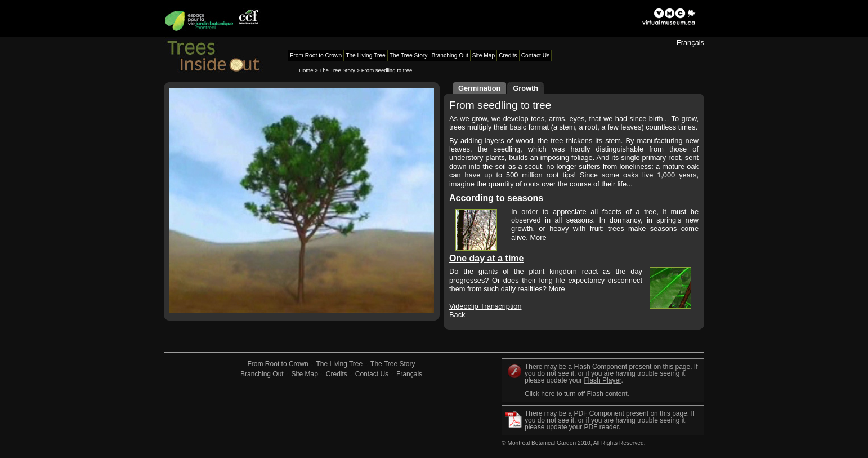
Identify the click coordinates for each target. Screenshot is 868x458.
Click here (540, 394)
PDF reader (601, 427)
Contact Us (372, 374)
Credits (337, 374)
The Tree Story (337, 70)
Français (690, 43)
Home (306, 70)
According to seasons (496, 198)
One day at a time (487, 258)
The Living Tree (339, 364)
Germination (479, 88)
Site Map (305, 374)
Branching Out (262, 374)
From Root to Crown (278, 364)
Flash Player (602, 380)
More (538, 237)
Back (457, 315)
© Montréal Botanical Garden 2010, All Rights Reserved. (574, 443)
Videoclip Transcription (486, 306)
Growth (525, 88)
